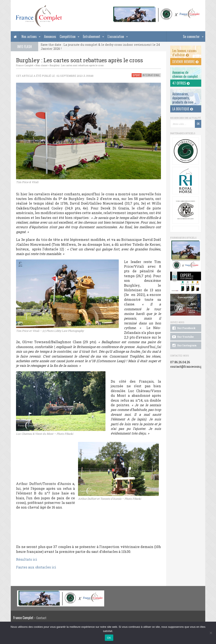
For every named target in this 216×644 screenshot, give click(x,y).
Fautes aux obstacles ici (36, 567)
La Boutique (183, 109)
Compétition (68, 36)
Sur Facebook (184, 328)
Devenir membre (185, 62)
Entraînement (92, 36)
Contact (41, 618)
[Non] (211, 633)
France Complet (25, 65)
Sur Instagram (184, 346)
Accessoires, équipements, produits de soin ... (184, 98)
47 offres (181, 83)
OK (109, 638)
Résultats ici (27, 559)
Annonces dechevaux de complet (185, 74)
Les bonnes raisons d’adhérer (184, 53)
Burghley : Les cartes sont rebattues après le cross (77, 65)
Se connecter (191, 36)
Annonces (50, 36)
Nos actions (29, 36)
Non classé (42, 65)
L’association (116, 36)
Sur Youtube (183, 337)
